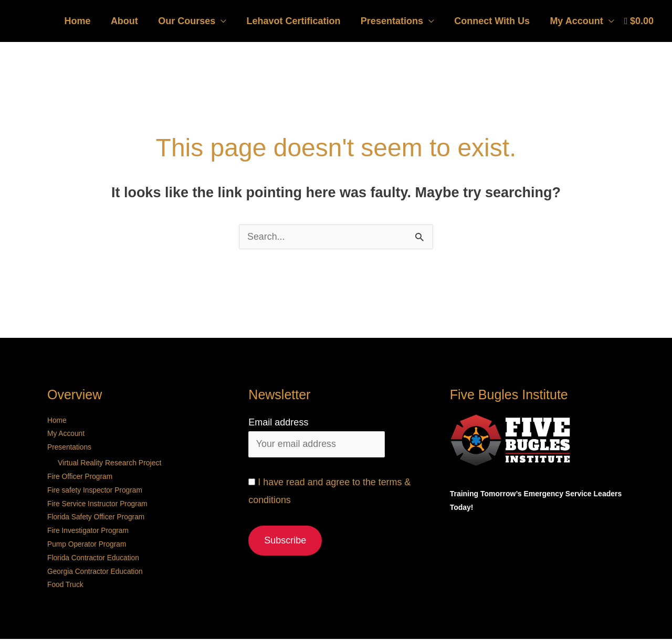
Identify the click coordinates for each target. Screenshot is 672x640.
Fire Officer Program (81, 477)
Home (86, 21)
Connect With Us (494, 21)
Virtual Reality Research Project (109, 463)
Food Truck (66, 586)
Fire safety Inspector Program (96, 490)
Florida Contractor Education (94, 559)
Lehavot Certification (298, 21)
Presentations (395, 21)
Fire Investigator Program (89, 531)
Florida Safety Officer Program (97, 518)
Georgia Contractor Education (96, 572)
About (131, 21)
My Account (577, 21)
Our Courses (192, 21)
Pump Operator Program (87, 545)
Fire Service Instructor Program (98, 504)
